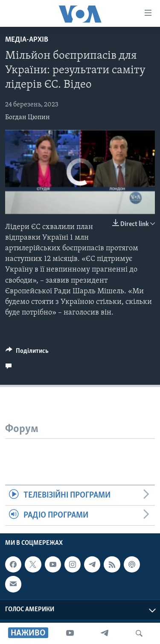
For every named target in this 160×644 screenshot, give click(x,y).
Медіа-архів (27, 40)
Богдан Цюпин (28, 117)
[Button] (27, 353)
